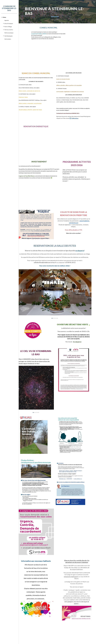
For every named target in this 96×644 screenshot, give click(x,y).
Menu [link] (5, 17)
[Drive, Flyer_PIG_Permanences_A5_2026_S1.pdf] (40, 139)
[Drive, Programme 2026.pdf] (78, 191)
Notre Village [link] (8, 27)
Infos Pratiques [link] (9, 23)
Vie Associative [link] (9, 30)
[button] (94, 2)
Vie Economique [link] (9, 33)
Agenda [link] (7, 20)
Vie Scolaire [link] (8, 39)
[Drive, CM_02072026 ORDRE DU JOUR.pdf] (52, 53)
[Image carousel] (57, 291)
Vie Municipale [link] (9, 36)
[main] (57, 12)
